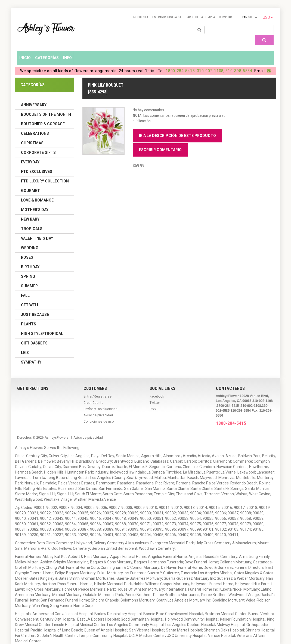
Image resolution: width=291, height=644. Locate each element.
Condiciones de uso (99, 414)
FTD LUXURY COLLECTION (45, 173)
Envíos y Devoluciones (100, 401)
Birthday (30, 259)
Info (67, 50)
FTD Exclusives (37, 164)
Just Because (35, 307)
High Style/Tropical (42, 326)
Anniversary (34, 97)
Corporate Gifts (38, 145)
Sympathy (31, 354)
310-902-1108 (210, 63)
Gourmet (30, 183)
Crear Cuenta (93, 395)
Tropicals (32, 221)
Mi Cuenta (141, 17)
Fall (25, 288)
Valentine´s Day (37, 230)
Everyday (30, 154)
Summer (29, 278)
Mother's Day (35, 202)
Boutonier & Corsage (43, 116)
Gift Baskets (34, 335)
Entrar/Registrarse (167, 17)
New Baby (30, 211)
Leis (25, 345)
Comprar (225, 17)
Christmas (32, 135)
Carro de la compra (200, 17)
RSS (153, 401)
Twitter (155, 395)
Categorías (47, 50)
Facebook (157, 389)
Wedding (30, 240)
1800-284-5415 (180, 63)
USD (268, 17)
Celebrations (35, 126)
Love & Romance (37, 192)
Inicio (25, 50)
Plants (29, 316)
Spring (28, 268)
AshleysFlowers (57, 430)
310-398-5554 (239, 63)
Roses (27, 249)
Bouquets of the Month (46, 106)
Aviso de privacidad (98, 407)
